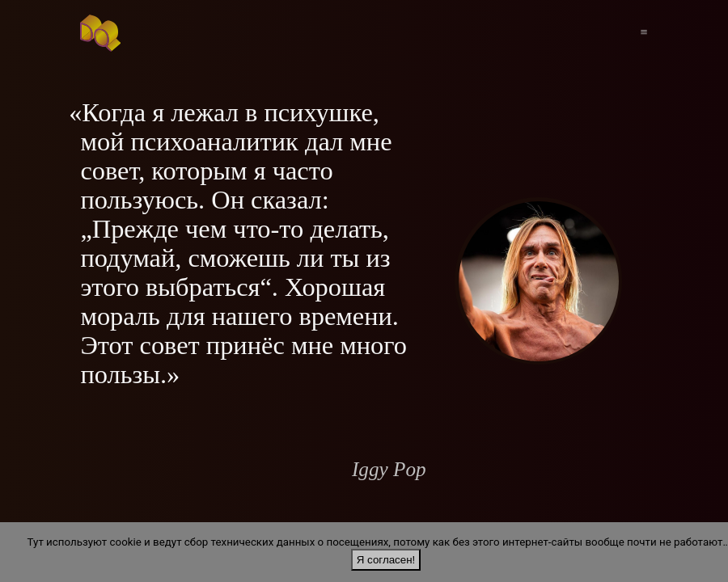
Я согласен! (386, 560)
